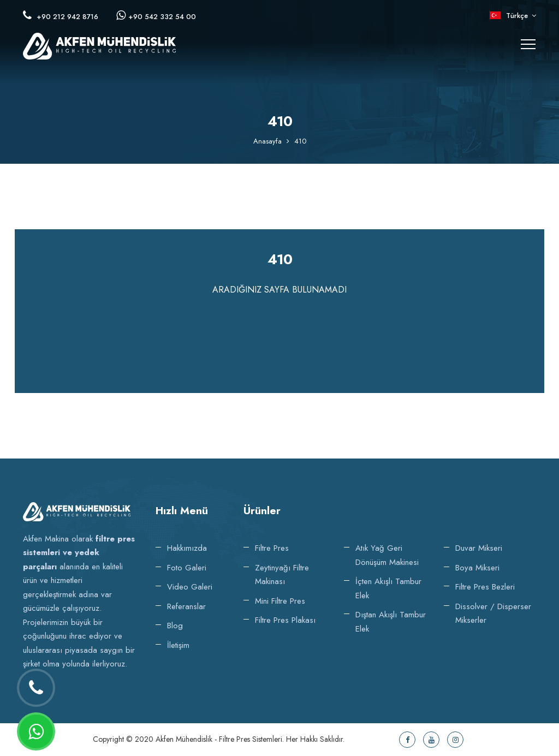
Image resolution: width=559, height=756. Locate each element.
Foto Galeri (187, 568)
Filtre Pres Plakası (285, 620)
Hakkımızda (187, 548)
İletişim (178, 645)
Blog (175, 626)
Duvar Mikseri (479, 548)
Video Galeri (190, 587)
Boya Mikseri (477, 568)
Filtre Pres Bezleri (485, 587)
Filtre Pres (272, 548)
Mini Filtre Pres (280, 601)
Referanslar (186, 606)
